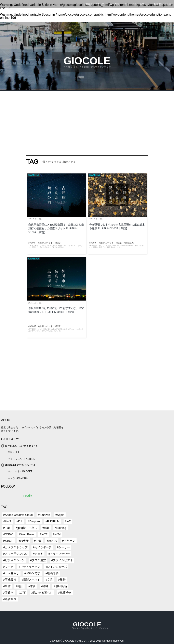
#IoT (68, 521)
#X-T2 (44, 534)
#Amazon (44, 515)
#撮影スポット (31, 580)
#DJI (20, 521)
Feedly (28, 496)
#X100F (8, 541)
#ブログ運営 (38, 560)
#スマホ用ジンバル (15, 554)
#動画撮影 (52, 573)
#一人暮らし (11, 573)
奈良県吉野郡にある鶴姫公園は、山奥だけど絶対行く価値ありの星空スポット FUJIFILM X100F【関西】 (56, 228)
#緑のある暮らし (42, 593)
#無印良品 (60, 586)
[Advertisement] (87, 121)
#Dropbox (34, 521)
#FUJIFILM (52, 521)
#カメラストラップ (15, 547)
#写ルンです (32, 573)
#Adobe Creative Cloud (18, 515)
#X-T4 (57, 534)
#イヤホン (69, 541)
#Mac (46, 528)
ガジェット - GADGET (20, 471)
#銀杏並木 (10, 599)
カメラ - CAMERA (18, 478)
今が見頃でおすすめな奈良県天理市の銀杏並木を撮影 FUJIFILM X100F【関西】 (117, 227)
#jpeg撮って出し (26, 528)
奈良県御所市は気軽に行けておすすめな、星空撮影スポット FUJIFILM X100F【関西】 (56, 310)
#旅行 (62, 580)
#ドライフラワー (59, 554)
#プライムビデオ (62, 560)
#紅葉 (22, 593)
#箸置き (8, 593)
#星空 (7, 586)
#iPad (7, 528)
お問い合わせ (163, 4)
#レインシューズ (56, 567)
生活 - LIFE (14, 452)
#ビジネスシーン (14, 560)
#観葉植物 (65, 593)
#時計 (19, 586)
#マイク (8, 567)
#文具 (49, 580)
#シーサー (64, 547)
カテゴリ (115, 4)
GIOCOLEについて (94, 4)
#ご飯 (38, 541)
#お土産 (24, 541)
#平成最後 (10, 580)
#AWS (7, 521)
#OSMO (8, 534)
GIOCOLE (87, 61)
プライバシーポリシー (137, 4)
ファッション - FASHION (21, 459)
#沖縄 (45, 586)
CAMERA (34, 175)
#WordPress (27, 534)
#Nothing (61, 528)
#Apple (60, 515)
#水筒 (32, 586)
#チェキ (38, 554)
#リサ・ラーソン (29, 567)
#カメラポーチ (42, 547)
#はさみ (52, 541)
